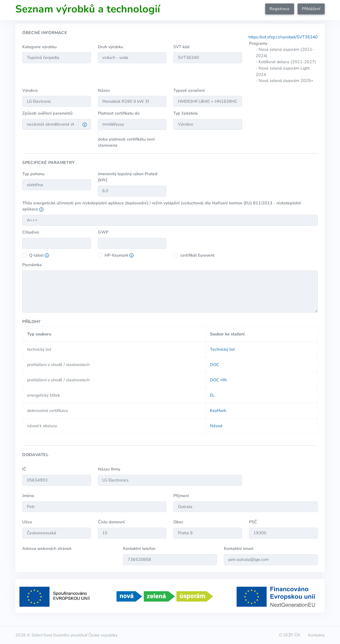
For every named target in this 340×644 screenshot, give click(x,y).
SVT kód (181, 47)
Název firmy (109, 469)
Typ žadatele (186, 113)
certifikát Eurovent (197, 255)
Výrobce (30, 90)
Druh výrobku (110, 47)
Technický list (222, 349)
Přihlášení (311, 9)
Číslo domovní (111, 522)
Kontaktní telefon (139, 548)
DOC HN (218, 380)
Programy (258, 43)
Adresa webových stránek (47, 548)
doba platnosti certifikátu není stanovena (126, 142)
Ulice (27, 522)
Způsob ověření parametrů (47, 113)
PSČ (253, 522)
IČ (24, 469)
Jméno (28, 496)
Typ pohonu (33, 174)
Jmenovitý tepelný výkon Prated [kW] (128, 177)
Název (104, 90)
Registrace (279, 9)
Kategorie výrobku (39, 47)
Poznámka (32, 265)
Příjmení (181, 496)
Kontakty (316, 635)
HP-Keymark (116, 255)
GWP (103, 232)
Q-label (36, 255)
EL (212, 395)
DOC (215, 365)
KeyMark (218, 410)
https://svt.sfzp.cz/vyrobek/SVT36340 (283, 37)
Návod (216, 426)
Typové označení (189, 90)
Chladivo (31, 232)
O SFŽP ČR (290, 635)
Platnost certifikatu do (119, 113)
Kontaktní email (239, 548)
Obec (178, 522)
